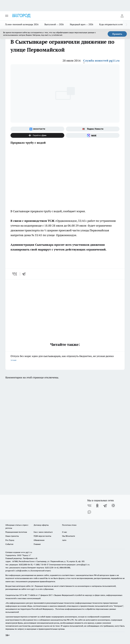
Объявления (39, 540)
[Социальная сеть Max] (93, 135)
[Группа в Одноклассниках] (97, 506)
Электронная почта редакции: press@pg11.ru (69, 565)
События (9, 544)
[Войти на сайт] (122, 16)
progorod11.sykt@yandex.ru (18, 571)
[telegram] (25, 274)
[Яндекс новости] (93, 129)
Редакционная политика (16, 532)
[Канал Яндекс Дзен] (37, 135)
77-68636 (31, 595)
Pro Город (10, 540)
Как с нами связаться (43, 532)
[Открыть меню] (7, 16)
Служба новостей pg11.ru (101, 61)
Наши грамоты (12, 536)
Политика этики (69, 525)
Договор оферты (41, 525)
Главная (37, 544)
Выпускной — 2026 (54, 24)
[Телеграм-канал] (105, 506)
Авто (64, 540)
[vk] (15, 274)
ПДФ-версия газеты (42, 536)
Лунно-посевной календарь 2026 (22, 24)
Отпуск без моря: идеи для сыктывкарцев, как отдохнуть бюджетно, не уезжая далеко (65, 358)
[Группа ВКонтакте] (37, 129)
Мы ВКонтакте (69, 536)
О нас (65, 532)
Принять (117, 34)
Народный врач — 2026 (82, 24)
